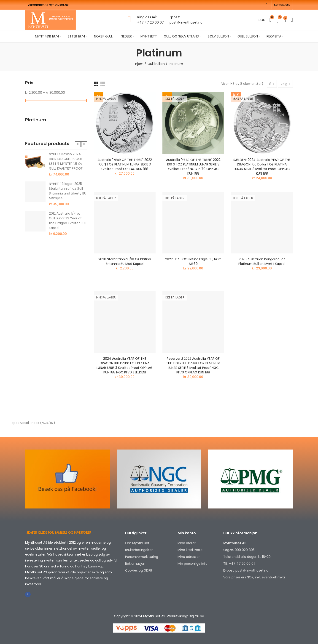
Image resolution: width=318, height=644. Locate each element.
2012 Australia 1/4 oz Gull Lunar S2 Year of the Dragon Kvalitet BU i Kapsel (68, 221)
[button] (282, 5)
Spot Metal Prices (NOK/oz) (33, 423)
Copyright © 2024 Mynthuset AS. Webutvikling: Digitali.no (159, 616)
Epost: (175, 17)
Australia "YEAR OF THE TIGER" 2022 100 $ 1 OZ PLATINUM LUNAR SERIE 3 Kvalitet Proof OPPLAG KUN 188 (125, 164)
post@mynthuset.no (186, 22)
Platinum (36, 120)
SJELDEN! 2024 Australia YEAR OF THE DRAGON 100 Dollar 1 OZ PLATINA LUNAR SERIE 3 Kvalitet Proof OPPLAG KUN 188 (262, 167)
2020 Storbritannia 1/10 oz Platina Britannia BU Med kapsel (125, 261)
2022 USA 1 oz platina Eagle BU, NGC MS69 (193, 261)
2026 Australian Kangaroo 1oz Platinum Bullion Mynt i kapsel (262, 261)
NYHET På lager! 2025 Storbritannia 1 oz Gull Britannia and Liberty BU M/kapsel (68, 191)
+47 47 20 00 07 (151, 22)
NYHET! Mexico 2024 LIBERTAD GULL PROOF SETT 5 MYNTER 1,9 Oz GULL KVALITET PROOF (66, 161)
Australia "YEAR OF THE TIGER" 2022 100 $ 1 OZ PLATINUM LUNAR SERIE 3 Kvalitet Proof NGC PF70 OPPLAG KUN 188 (193, 167)
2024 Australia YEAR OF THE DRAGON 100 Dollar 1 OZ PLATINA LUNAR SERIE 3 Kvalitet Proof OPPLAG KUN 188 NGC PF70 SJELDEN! (125, 365)
